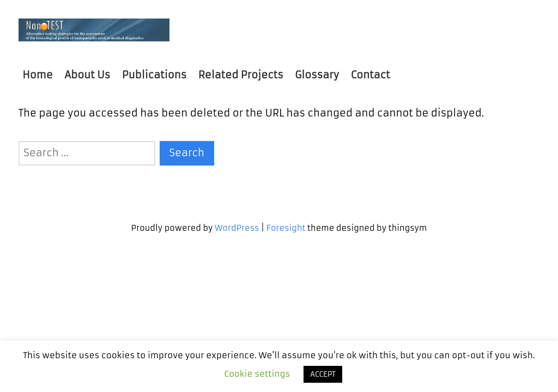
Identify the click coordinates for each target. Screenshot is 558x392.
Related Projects (241, 75)
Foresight (286, 228)
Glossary (317, 75)
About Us (87, 75)
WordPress (237, 228)
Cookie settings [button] (257, 374)
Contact (371, 75)
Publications (154, 75)
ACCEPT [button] (323, 374)
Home (37, 75)
